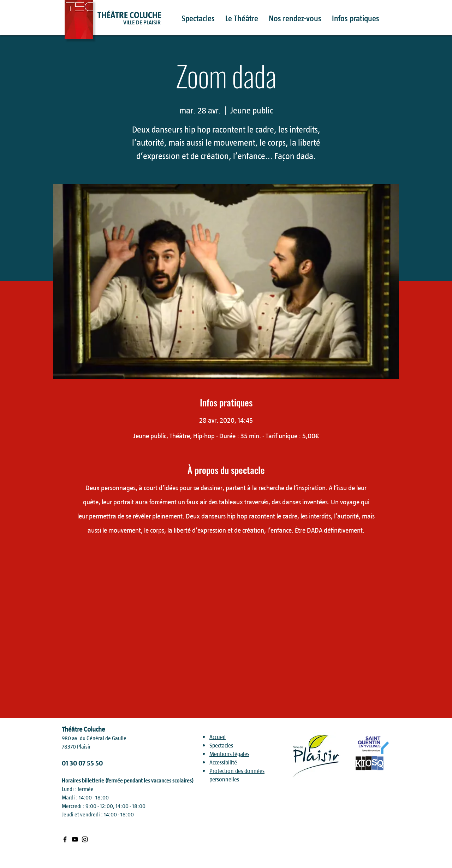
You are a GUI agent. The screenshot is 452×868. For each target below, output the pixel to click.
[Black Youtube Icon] (75, 839)
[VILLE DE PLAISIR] (155, 23)
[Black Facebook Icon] (65, 839)
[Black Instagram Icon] (85, 839)
